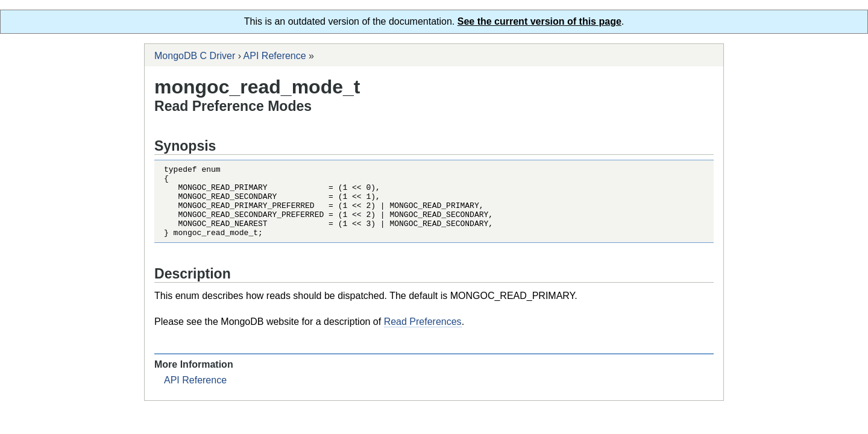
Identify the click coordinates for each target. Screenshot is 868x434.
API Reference (275, 56)
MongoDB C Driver (195, 56)
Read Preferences (423, 336)
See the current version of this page (539, 21)
